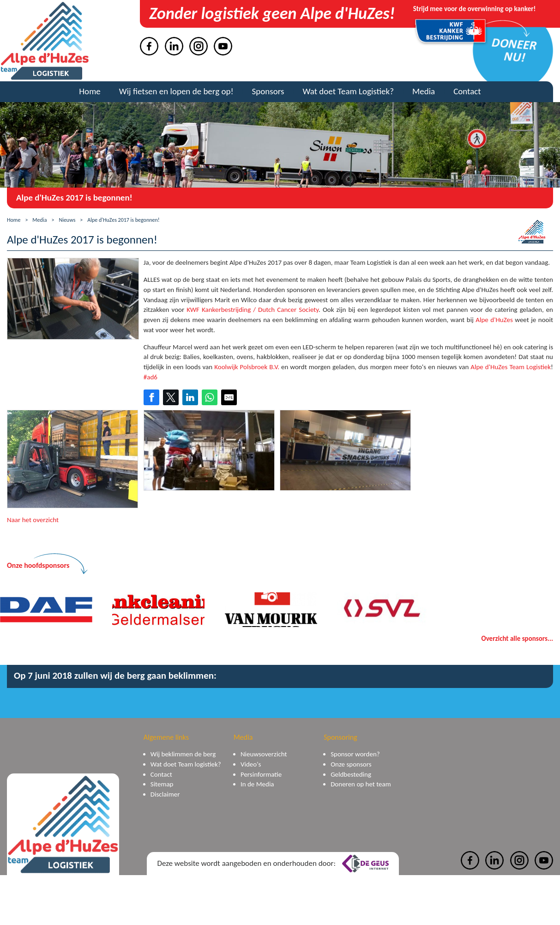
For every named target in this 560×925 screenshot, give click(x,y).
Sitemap (162, 784)
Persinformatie (261, 774)
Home (90, 91)
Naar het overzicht (33, 520)
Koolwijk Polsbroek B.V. (247, 367)
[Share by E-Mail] (229, 397)
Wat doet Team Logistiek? (348, 91)
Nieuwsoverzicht (264, 754)
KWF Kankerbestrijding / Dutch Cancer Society (253, 310)
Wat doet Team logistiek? (186, 764)
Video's (251, 764)
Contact (467, 91)
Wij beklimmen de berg (183, 754)
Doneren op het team (361, 784)
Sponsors (268, 91)
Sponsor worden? (355, 754)
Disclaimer (165, 794)
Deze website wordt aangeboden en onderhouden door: (273, 863)
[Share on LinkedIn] (190, 397)
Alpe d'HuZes (494, 320)
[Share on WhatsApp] (210, 397)
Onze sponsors (351, 764)
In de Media (257, 784)
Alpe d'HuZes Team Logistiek (511, 367)
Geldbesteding (351, 774)
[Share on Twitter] (171, 397)
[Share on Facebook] (151, 397)
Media (424, 91)
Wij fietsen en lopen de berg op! (176, 91)
